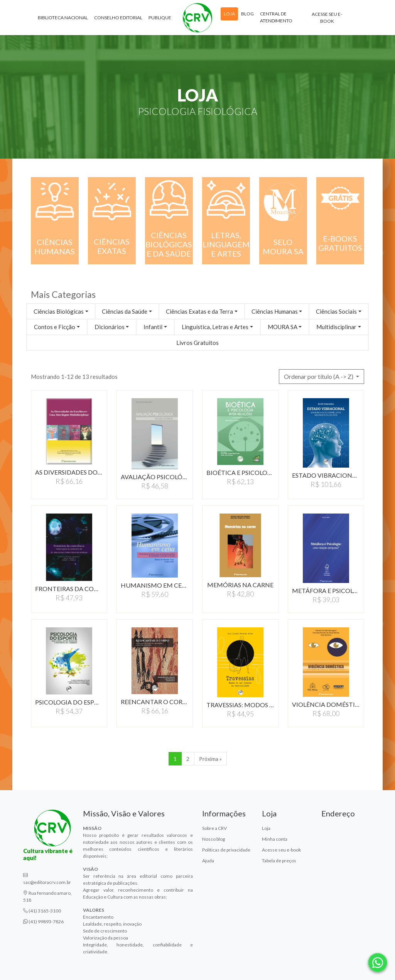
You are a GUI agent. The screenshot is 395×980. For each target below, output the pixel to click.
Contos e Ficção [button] (55, 327)
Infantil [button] (153, 327)
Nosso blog (214, 839)
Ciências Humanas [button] (275, 311)
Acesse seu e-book (327, 19)
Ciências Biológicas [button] (59, 311)
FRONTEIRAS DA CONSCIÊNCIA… (69, 589)
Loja (229, 15)
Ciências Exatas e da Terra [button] (199, 311)
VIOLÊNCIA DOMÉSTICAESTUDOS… (326, 704)
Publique (160, 19)
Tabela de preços (279, 861)
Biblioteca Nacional (63, 19)
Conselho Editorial (118, 19)
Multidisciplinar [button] (336, 327)
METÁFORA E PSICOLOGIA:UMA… (326, 591)
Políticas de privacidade (226, 850)
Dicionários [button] (110, 327)
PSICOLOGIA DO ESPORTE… (69, 702)
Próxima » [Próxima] (210, 759)
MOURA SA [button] (283, 327)
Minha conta (275, 839)
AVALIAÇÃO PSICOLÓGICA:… (155, 477)
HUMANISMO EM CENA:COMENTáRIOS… (155, 585)
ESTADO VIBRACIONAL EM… (326, 475)
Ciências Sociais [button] (336, 311)
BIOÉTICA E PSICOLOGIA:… (240, 472)
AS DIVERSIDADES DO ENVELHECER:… (69, 472)
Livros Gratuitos (197, 343)
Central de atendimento (276, 19)
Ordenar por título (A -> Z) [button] (319, 376)
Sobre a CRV (214, 828)
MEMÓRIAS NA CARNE (240, 585)
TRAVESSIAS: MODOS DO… (240, 705)
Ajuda (208, 861)
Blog (247, 15)
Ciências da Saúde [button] (125, 311)
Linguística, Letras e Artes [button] (215, 327)
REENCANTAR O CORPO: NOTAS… (155, 702)
